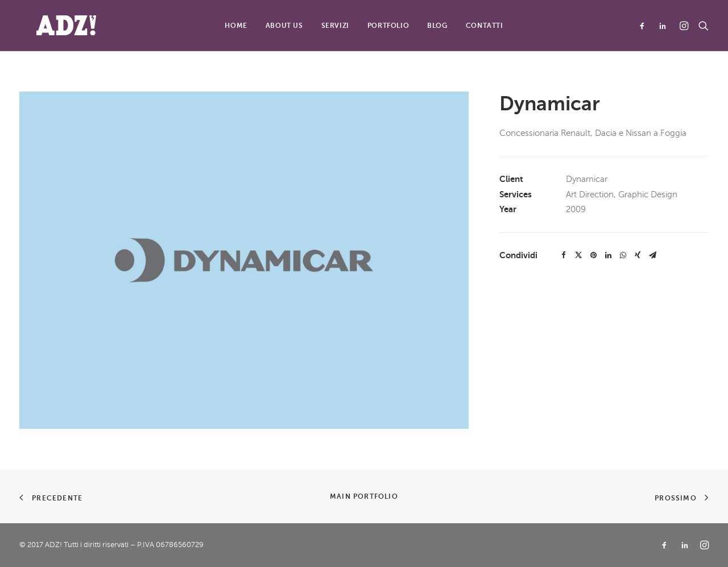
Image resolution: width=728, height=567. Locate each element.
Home (236, 26)
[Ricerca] (701, 25)
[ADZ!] (49, 25)
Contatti (485, 26)
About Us (284, 26)
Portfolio (388, 26)
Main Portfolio (364, 496)
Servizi (335, 26)
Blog (437, 26)
